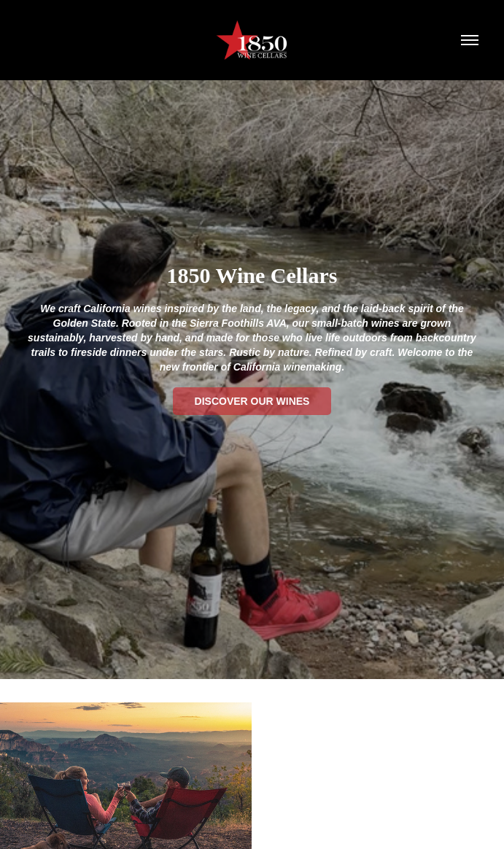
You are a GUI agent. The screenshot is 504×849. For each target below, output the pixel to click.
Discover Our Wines (252, 401)
